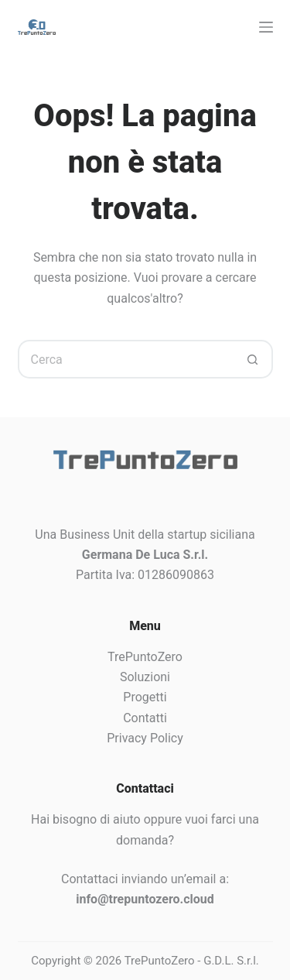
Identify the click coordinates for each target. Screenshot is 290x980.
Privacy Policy (145, 738)
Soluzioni (145, 677)
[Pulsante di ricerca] (254, 359)
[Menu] (266, 27)
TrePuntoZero (145, 657)
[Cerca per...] (126, 359)
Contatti (145, 718)
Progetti (145, 697)
